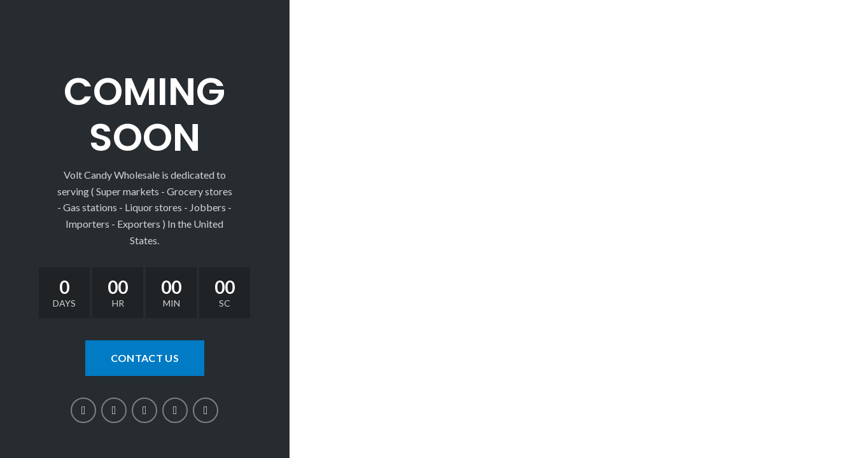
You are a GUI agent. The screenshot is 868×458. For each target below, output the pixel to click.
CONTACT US (145, 358)
